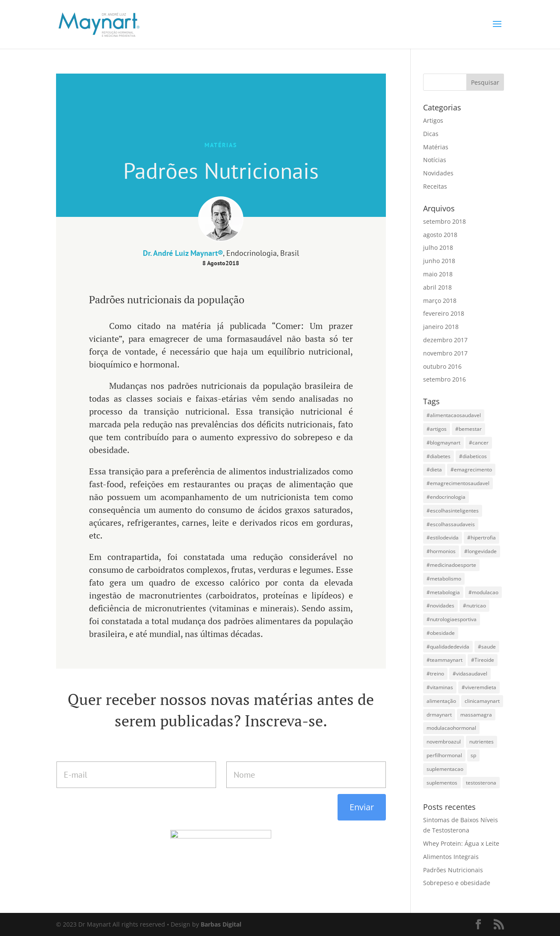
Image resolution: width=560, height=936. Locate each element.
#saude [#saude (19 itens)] (487, 647)
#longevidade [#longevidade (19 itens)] (480, 551)
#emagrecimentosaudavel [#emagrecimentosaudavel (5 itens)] (458, 483)
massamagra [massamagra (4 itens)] (476, 715)
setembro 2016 (444, 379)
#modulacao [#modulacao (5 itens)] (483, 592)
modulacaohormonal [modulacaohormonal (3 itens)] (451, 728)
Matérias (436, 147)
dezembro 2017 (445, 340)
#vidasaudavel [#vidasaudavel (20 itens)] (470, 674)
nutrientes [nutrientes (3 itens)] (481, 742)
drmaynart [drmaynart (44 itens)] (439, 715)
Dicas (431, 134)
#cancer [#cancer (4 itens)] (479, 443)
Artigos (433, 120)
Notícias (435, 160)
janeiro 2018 (441, 327)
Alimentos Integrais (451, 857)
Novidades (438, 173)
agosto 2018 (440, 235)
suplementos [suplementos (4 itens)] (442, 783)
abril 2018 (437, 287)
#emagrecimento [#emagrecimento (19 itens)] (471, 469)
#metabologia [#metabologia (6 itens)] (443, 592)
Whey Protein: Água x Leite (461, 843)
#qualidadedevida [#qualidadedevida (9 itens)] (448, 647)
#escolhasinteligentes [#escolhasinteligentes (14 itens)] (453, 511)
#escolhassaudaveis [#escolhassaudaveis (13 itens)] (451, 524)
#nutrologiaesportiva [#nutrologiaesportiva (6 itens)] (452, 619)
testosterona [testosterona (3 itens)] (481, 783)
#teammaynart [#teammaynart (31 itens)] (444, 660)
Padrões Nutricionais (453, 870)
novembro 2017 (445, 353)
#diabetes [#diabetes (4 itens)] (439, 456)
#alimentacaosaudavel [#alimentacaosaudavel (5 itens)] (454, 415)
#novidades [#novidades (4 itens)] (440, 606)
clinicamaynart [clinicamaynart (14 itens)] (482, 701)
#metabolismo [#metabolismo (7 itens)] (444, 579)
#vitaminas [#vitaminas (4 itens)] (440, 687)
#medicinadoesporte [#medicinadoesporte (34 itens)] (451, 565)
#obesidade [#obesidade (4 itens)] (441, 633)
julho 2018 (438, 247)
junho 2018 (439, 261)
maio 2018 (438, 274)
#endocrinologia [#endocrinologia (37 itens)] (446, 497)
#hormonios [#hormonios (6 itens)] (441, 551)
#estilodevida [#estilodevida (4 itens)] (443, 538)
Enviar (362, 807)
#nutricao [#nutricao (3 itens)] (474, 606)
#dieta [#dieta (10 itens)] (434, 469)
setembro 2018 (444, 221)
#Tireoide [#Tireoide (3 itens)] (483, 660)
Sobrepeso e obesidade (457, 883)
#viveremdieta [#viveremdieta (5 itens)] (479, 687)
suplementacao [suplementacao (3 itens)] (445, 769)
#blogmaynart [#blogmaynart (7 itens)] (443, 443)
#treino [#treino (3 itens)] (435, 674)
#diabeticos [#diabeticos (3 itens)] (473, 456)
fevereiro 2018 (444, 313)
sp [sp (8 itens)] (473, 755)
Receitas (435, 186)
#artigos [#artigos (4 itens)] (437, 429)
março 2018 (440, 301)
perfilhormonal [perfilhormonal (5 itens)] (444, 755)
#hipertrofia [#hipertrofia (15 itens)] (481, 538)
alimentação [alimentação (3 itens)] (441, 701)
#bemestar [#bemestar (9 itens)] (468, 429)
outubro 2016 (442, 366)
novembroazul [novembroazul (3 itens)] (444, 742)
